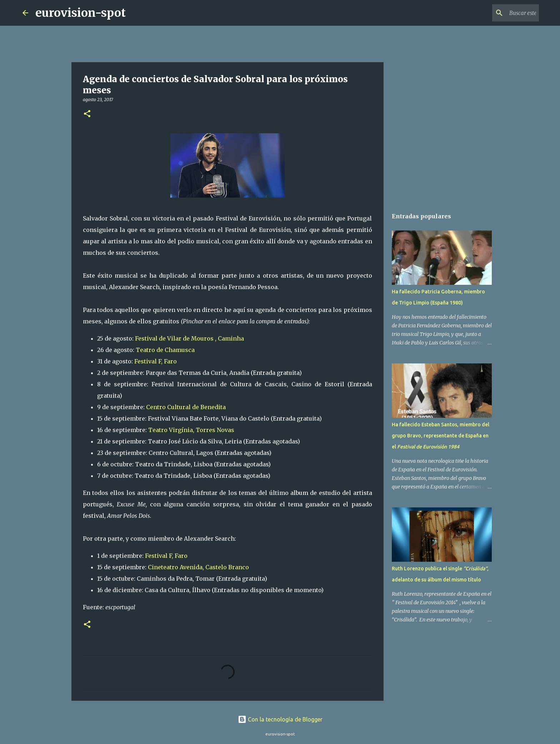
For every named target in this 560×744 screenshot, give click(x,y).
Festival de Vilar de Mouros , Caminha (189, 338)
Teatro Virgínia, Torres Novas (191, 430)
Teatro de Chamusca (165, 350)
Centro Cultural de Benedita (186, 407)
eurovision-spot (81, 13)
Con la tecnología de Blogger (280, 719)
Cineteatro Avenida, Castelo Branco (198, 567)
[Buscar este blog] (501, 13)
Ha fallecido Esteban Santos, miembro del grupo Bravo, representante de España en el (441, 436)
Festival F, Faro (156, 361)
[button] (87, 114)
